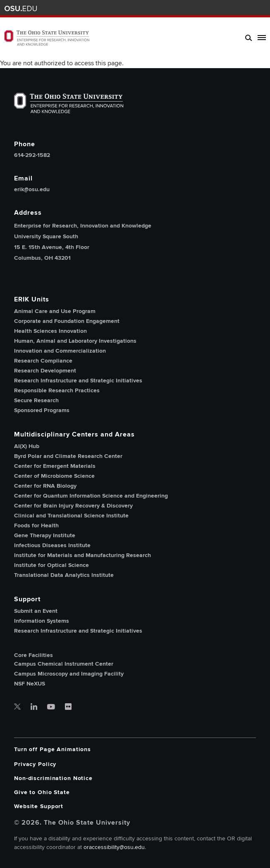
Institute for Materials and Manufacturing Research (82, 555)
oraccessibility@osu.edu (114, 847)
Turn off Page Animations (53, 749)
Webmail (250, 8)
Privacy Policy (35, 764)
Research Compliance (43, 361)
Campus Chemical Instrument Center (64, 664)
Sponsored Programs (42, 410)
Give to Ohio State (42, 792)
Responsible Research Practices (57, 390)
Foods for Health (36, 525)
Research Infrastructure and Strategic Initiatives (78, 381)
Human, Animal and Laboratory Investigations (75, 341)
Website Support (39, 806)
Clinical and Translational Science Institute (71, 516)
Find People (238, 8)
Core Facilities (33, 655)
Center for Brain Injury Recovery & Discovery (73, 506)
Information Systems (42, 621)
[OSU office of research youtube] (51, 707)
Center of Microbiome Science (54, 476)
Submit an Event (36, 611)
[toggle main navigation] (260, 38)
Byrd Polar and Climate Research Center (68, 456)
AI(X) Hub (27, 446)
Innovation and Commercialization (60, 351)
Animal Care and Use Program (55, 311)
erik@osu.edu (32, 190)
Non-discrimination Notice (53, 778)
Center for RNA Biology (45, 486)
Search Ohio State (263, 8)
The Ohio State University (21, 9)
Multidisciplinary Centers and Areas (74, 434)
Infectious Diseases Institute (52, 545)
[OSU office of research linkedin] (34, 707)
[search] (249, 38)
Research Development (45, 371)
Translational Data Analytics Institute (64, 575)
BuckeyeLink (226, 8)
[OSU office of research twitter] (17, 707)
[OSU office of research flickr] (68, 707)
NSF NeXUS (30, 684)
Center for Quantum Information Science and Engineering (91, 496)
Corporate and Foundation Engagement (67, 321)
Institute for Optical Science (51, 565)
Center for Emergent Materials (55, 466)
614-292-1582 (32, 155)
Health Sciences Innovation (50, 331)
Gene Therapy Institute (45, 535)
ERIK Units (32, 299)
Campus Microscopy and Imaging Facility (69, 674)
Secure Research (36, 400)
